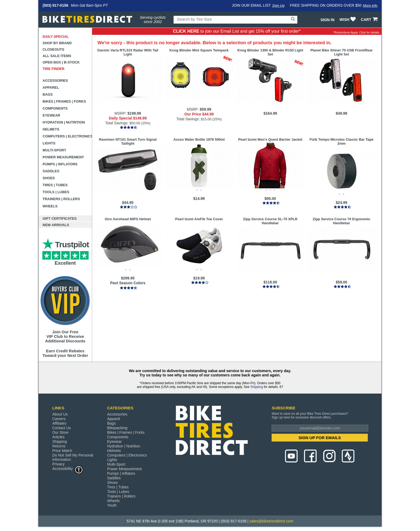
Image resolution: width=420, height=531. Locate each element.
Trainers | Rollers (61, 199)
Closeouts (53, 49)
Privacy (58, 464)
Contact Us (61, 428)
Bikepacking (117, 428)
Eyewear (51, 115)
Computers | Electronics (67, 136)
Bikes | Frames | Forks (64, 101)
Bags (48, 94)
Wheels (50, 206)
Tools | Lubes (56, 192)
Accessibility (68, 468)
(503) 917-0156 (55, 5)
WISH (348, 20)
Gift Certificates (60, 218)
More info (370, 5)
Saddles (51, 171)
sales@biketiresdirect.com (271, 521)
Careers (59, 419)
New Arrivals (56, 225)
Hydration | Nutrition (64, 122)
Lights (49, 143)
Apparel (51, 87)
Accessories (55, 81)
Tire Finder (54, 69)
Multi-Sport (54, 150)
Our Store (60, 432)
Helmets (51, 129)
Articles (58, 437)
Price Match (62, 451)
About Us (60, 414)
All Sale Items (57, 56)
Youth (112, 505)
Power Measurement (63, 157)
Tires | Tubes (55, 185)
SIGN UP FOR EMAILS (320, 438)
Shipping (257, 387)
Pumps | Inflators (60, 164)
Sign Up (278, 5)
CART (370, 20)
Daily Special (56, 37)
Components (55, 108)
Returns (59, 446)
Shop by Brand (57, 43)
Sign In (327, 20)
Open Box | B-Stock (61, 62)
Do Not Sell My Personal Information (73, 457)
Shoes (49, 178)
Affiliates (59, 423)
